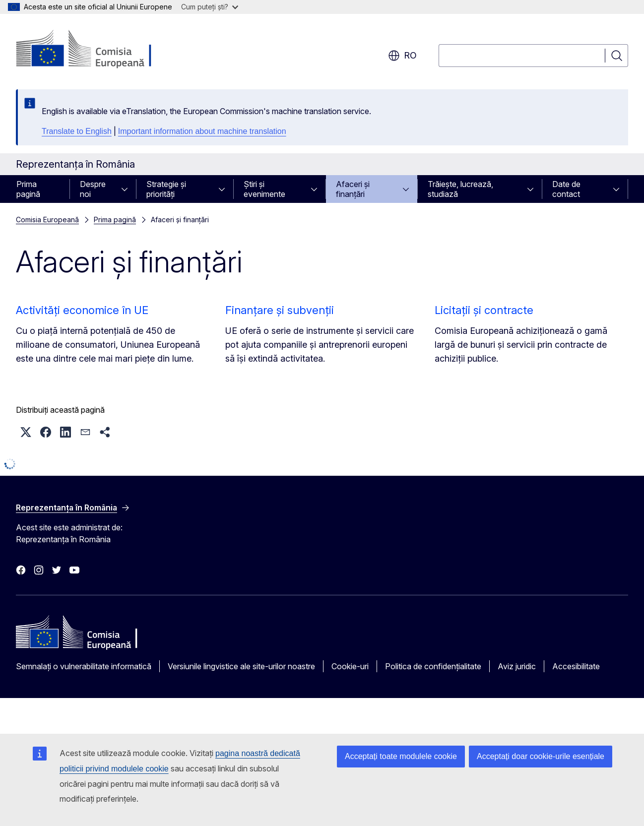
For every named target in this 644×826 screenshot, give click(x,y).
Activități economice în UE (82, 310)
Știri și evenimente (264, 189)
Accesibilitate (576, 666)
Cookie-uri (350, 666)
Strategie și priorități (166, 189)
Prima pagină (28, 189)
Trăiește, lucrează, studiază (460, 189)
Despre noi (93, 189)
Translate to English (77, 131)
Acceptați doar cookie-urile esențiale (541, 756)
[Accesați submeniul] (128, 189)
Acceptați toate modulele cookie (401, 756)
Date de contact (566, 189)
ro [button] (402, 56)
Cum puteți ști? (210, 7)
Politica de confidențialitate (433, 666)
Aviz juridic (517, 666)
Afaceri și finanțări (353, 189)
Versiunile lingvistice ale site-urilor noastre (241, 666)
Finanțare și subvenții (280, 310)
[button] (26, 432)
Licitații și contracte (484, 310)
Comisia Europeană (47, 220)
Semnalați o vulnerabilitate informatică (84, 666)
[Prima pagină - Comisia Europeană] (96, 50)
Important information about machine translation (202, 131)
